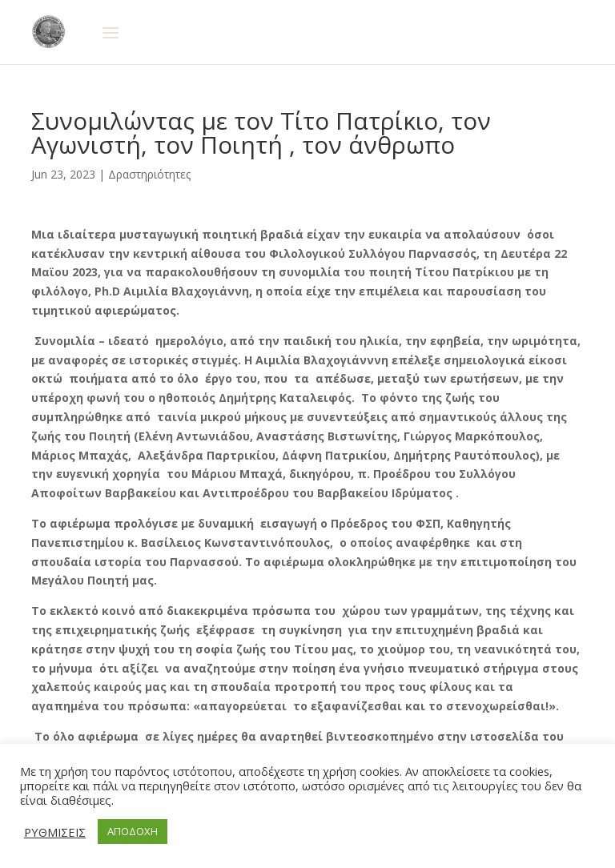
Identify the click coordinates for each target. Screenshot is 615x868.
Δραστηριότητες (149, 174)
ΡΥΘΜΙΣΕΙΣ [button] (55, 832)
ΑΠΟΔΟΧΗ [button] (133, 831)
